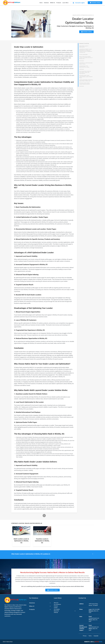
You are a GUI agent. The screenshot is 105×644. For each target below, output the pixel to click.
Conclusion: (82, 69)
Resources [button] (56, 611)
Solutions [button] (46, 3)
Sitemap (56, 612)
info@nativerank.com (94, 618)
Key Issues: (82, 61)
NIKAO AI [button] (53, 3)
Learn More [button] (65, 3)
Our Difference (57, 604)
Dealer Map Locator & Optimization (84, 47)
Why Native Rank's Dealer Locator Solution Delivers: (85, 84)
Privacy (85, 636)
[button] (53, 554)
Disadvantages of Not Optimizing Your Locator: (84, 67)
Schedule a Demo (95, 3)
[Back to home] (12, 3)
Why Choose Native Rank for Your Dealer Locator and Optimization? (85, 72)
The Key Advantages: (84, 55)
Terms (90, 636)
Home (41, 3)
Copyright (96, 636)
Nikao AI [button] (32, 606)
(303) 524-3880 (96, 609)
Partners (56, 606)
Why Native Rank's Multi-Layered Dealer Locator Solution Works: (86, 77)
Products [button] (59, 3)
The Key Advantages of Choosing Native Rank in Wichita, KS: (86, 80)
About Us (56, 603)
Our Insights (57, 609)
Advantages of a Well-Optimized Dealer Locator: (86, 63)
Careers (56, 608)
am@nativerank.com (94, 627)
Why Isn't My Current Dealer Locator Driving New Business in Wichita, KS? (86, 58)
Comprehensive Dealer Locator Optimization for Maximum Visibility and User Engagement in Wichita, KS (86, 51)
